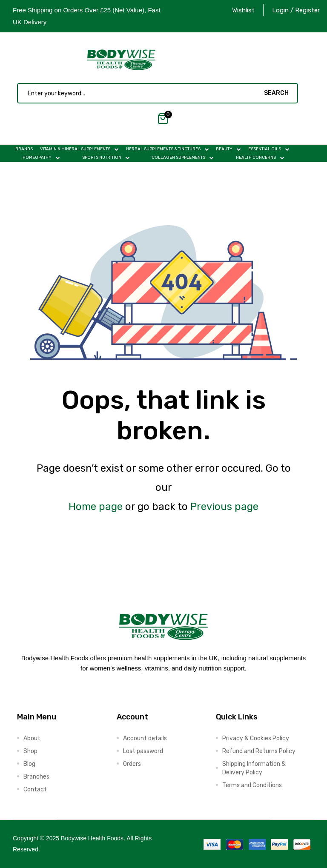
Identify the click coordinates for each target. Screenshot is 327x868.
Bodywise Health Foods (92, 838)
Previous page (224, 507)
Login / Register (296, 10)
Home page (96, 507)
